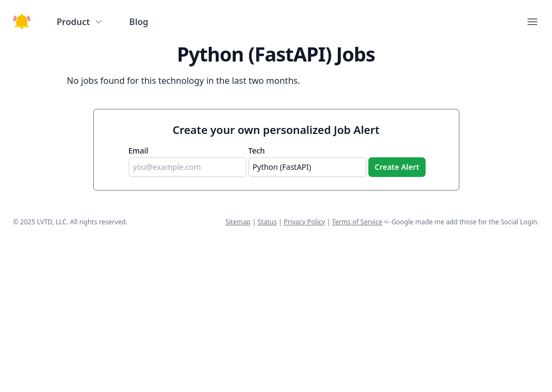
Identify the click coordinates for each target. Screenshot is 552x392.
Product (80, 22)
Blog (139, 22)
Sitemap (238, 222)
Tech (257, 151)
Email (139, 151)
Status (267, 222)
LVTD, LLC (52, 222)
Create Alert (397, 167)
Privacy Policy (305, 222)
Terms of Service (357, 222)
